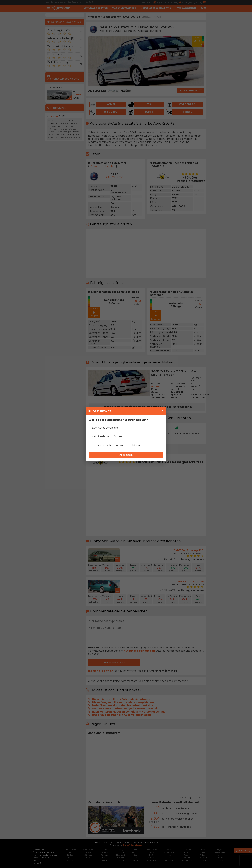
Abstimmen (126, 455)
